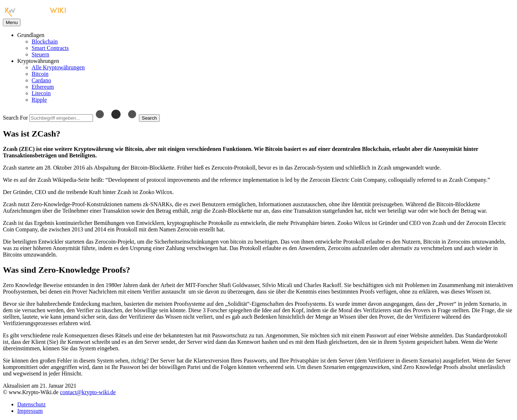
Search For (15, 118)
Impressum (30, 411)
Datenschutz (31, 404)
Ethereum (43, 87)
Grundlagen (31, 35)
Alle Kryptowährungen (58, 67)
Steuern (40, 54)
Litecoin (41, 93)
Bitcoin (40, 74)
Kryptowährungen (38, 61)
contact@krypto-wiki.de (88, 392)
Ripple (39, 100)
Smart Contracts (50, 48)
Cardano (41, 80)
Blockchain (45, 41)
